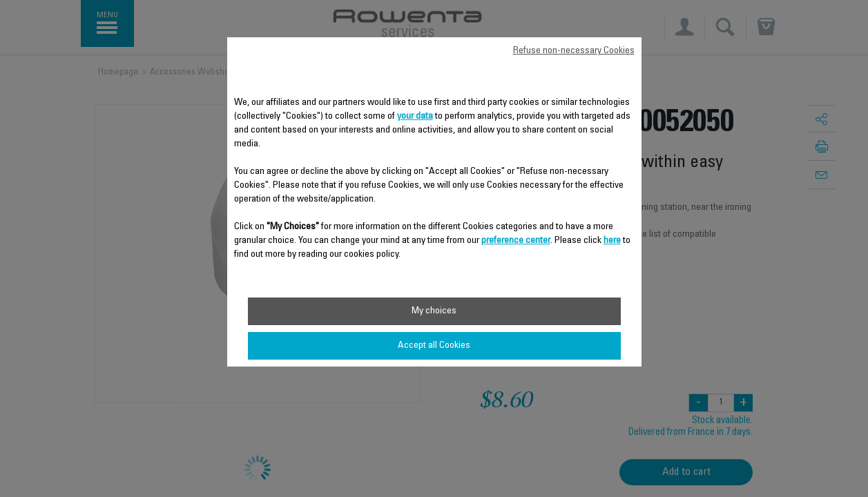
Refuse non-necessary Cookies (574, 51)
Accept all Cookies (434, 346)
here (612, 241)
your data (415, 117)
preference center (516, 241)
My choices (434, 311)
